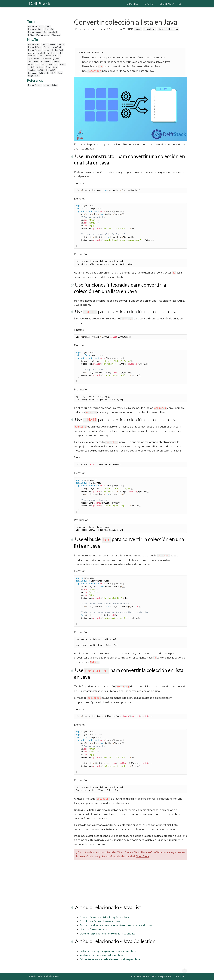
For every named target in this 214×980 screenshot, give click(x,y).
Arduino (32, 70)
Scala (60, 73)
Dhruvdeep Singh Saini (91, 29)
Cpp (30, 59)
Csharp (40, 67)
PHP (44, 64)
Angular (56, 61)
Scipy (55, 85)
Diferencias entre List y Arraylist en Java (104, 917)
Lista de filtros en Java (93, 929)
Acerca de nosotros (140, 976)
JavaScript (49, 29)
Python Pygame (49, 44)
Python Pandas (35, 50)
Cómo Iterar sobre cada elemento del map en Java (110, 959)
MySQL (41, 70)
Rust (48, 67)
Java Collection (168, 29)
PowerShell (56, 47)
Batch (46, 47)
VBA (53, 73)
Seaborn (32, 56)
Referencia (166, 3)
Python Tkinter (35, 47)
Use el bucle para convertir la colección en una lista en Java (121, 66)
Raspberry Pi (34, 76)
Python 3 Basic (34, 26)
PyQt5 (31, 35)
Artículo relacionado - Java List (107, 907)
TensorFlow (33, 61)
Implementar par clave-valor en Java (101, 955)
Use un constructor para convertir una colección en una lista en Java (123, 57)
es (181, 3)
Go (56, 64)
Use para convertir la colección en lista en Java (118, 71)
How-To (148, 3)
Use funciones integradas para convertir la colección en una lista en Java (126, 62)
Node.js (31, 67)
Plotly (59, 53)
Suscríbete (143, 856)
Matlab (41, 56)
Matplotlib (53, 32)
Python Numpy (34, 32)
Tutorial (132, 3)
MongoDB (51, 70)
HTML (37, 59)
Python (61, 44)
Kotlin (62, 64)
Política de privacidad (162, 976)
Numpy (47, 50)
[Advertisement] (11, 52)
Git (45, 32)
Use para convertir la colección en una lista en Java (125, 311)
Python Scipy (34, 44)
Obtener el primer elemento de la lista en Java (107, 933)
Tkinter (47, 26)
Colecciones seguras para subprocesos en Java (108, 951)
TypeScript (46, 61)
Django (31, 53)
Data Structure (43, 35)
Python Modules (35, 29)
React (31, 64)
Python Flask (58, 50)
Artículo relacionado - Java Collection (114, 941)
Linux (49, 56)
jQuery (56, 59)
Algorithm (56, 35)
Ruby (55, 67)
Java (50, 64)
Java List (150, 29)
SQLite (42, 73)
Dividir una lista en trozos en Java (100, 921)
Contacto (179, 976)
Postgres (32, 73)
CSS (38, 64)
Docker (51, 53)
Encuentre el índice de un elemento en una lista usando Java (116, 925)
